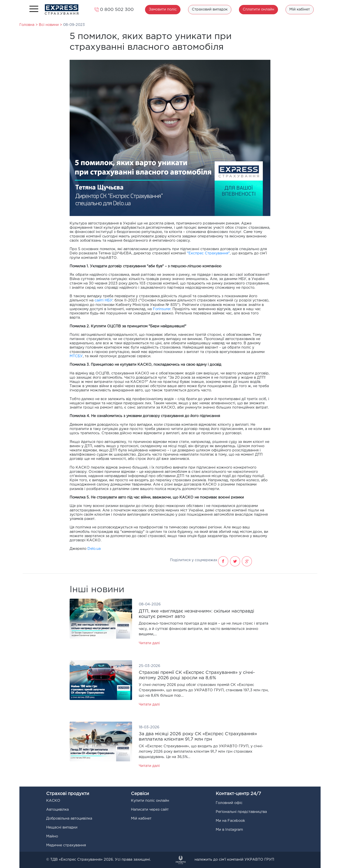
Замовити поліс (163, 9)
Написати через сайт (150, 810)
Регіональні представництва (241, 812)
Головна (27, 25)
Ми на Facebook (230, 821)
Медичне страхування (66, 845)
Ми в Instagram (229, 830)
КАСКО (53, 801)
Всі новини (49, 25)
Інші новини (97, 590)
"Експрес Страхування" (208, 253)
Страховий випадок (210, 9)
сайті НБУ (104, 300)
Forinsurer (162, 309)
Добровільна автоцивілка (69, 819)
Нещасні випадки (62, 828)
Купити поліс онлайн (150, 801)
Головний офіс (229, 803)
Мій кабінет (300, 9)
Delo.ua (94, 549)
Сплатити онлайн (258, 9)
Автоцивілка (57, 810)
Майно (52, 836)
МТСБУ (76, 356)
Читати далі (149, 643)
